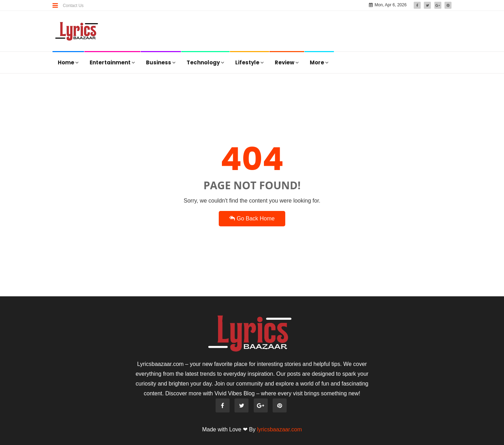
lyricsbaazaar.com (280, 429)
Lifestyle (250, 62)
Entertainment (112, 62)
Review (287, 62)
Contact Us (73, 6)
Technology (205, 62)
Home (68, 62)
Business (161, 62)
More (319, 62)
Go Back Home (252, 218)
